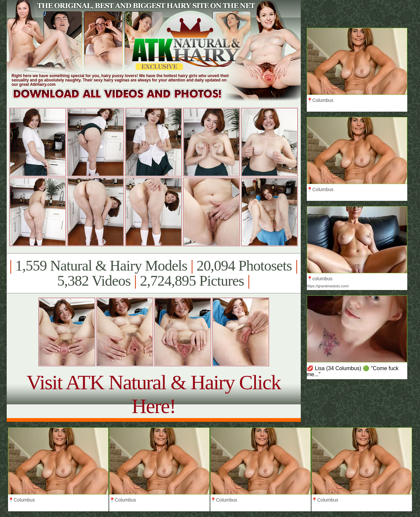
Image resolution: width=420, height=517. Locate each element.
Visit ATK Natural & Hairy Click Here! (154, 394)
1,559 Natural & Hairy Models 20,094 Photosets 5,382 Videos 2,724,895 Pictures (154, 273)
